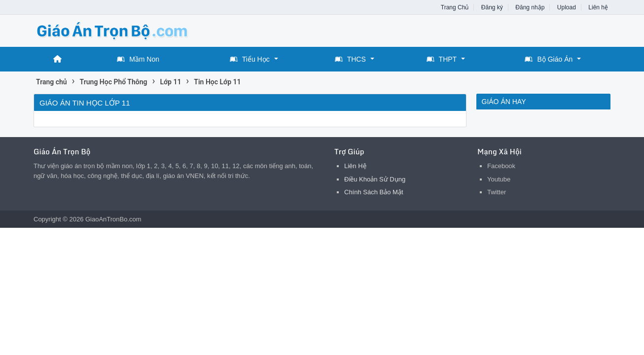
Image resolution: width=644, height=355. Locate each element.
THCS (350, 59)
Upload (567, 7)
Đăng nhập (530, 7)
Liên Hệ (355, 166)
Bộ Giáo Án (549, 59)
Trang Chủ (455, 7)
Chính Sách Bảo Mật (374, 192)
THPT (442, 59)
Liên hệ (598, 7)
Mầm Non (138, 59)
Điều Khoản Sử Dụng (375, 179)
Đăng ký (492, 7)
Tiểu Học (250, 59)
